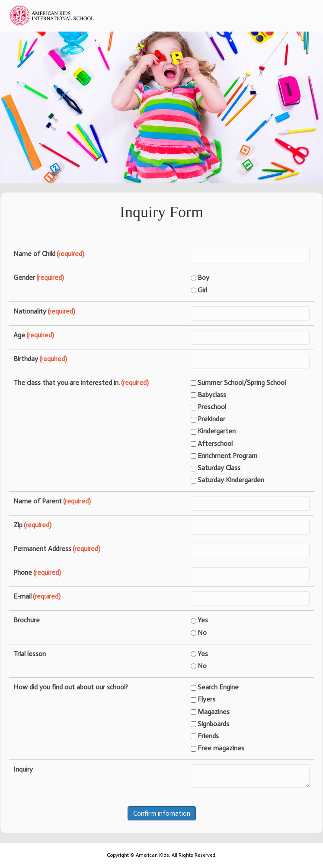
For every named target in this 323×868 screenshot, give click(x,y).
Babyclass (208, 395)
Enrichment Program (224, 456)
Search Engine (215, 687)
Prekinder (208, 419)
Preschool (208, 407)
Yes (199, 620)
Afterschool (212, 444)
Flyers (203, 699)
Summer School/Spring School (238, 383)
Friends (205, 736)
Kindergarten (213, 431)
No (199, 633)
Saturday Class (216, 468)
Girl (199, 290)
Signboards (210, 724)
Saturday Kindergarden (227, 480)
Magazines (210, 712)
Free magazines (217, 748)
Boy (200, 277)
